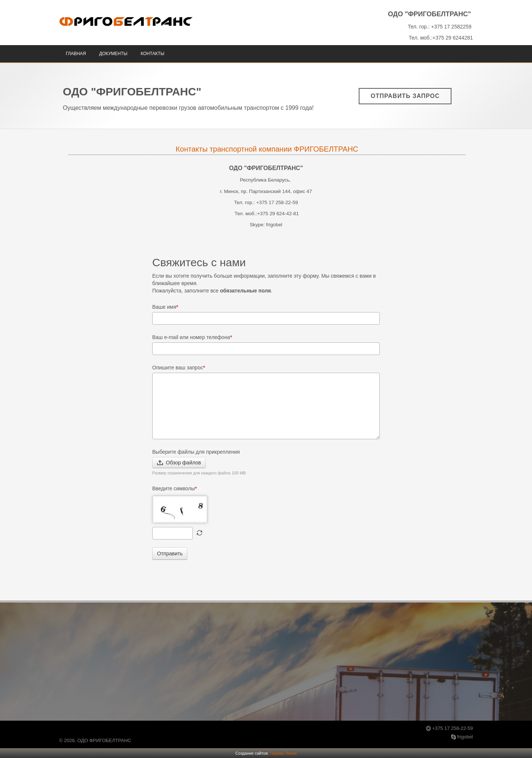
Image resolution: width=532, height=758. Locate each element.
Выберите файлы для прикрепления (196, 452)
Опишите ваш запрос (179, 368)
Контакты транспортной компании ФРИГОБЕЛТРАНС (267, 149)
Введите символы (175, 488)
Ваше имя (165, 307)
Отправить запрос (405, 96)
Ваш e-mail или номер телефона (192, 337)
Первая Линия (283, 753)
